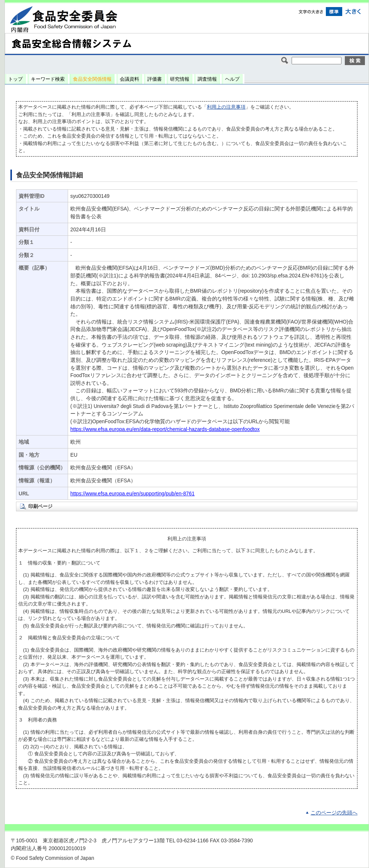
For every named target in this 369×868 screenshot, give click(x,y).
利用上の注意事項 (226, 107)
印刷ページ (40, 506)
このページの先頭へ (334, 813)
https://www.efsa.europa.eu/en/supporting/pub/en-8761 (132, 494)
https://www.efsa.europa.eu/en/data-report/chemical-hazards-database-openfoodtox (165, 429)
